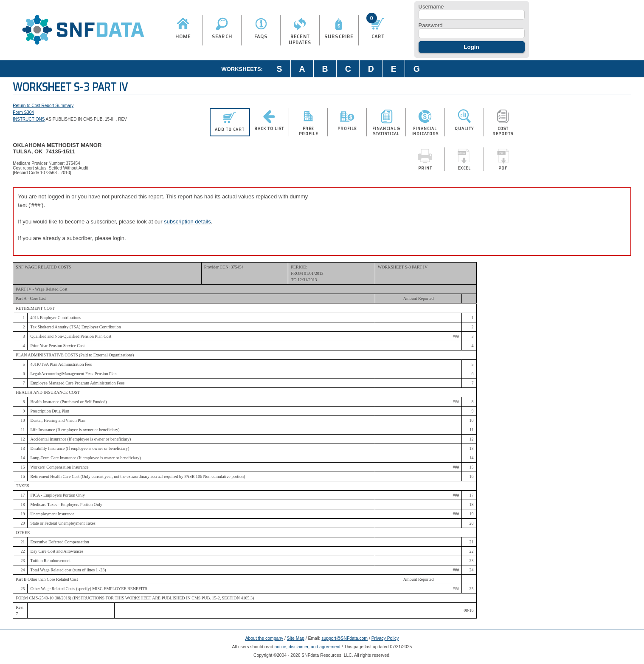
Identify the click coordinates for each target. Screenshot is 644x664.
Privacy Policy (385, 638)
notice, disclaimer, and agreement (308, 647)
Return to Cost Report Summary (43, 106)
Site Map (296, 638)
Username (431, 7)
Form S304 (23, 112)
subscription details (187, 222)
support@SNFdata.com (344, 638)
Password (431, 25)
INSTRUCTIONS (29, 119)
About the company (264, 638)
